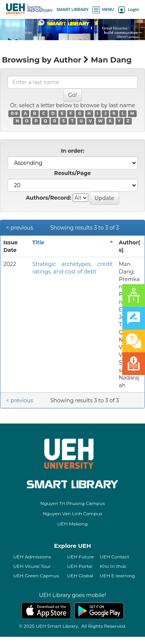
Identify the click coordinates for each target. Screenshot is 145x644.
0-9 (14, 113)
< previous (19, 228)
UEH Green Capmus (36, 576)
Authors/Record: (48, 198)
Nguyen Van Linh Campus (72, 513)
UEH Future (80, 557)
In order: (73, 151)
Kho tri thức (113, 566)
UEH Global (80, 576)
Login (129, 10)
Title (38, 242)
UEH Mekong (73, 524)
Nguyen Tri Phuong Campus (72, 503)
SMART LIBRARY (72, 10)
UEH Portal (80, 566)
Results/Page (72, 173)
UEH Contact (115, 557)
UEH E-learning (118, 576)
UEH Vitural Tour (32, 566)
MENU (103, 10)
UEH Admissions (32, 557)
